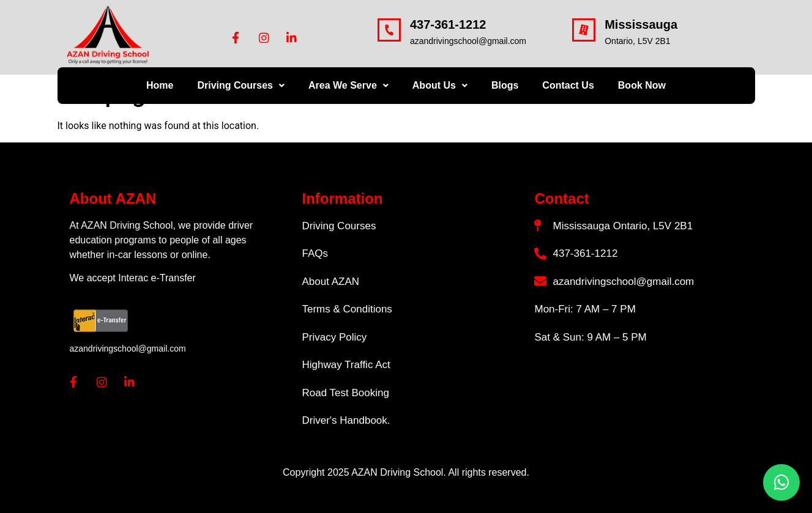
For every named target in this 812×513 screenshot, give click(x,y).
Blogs (505, 85)
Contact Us (568, 85)
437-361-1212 (448, 24)
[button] (241, 86)
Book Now (642, 85)
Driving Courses (241, 85)
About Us (440, 85)
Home (160, 85)
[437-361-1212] (389, 30)
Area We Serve (348, 85)
